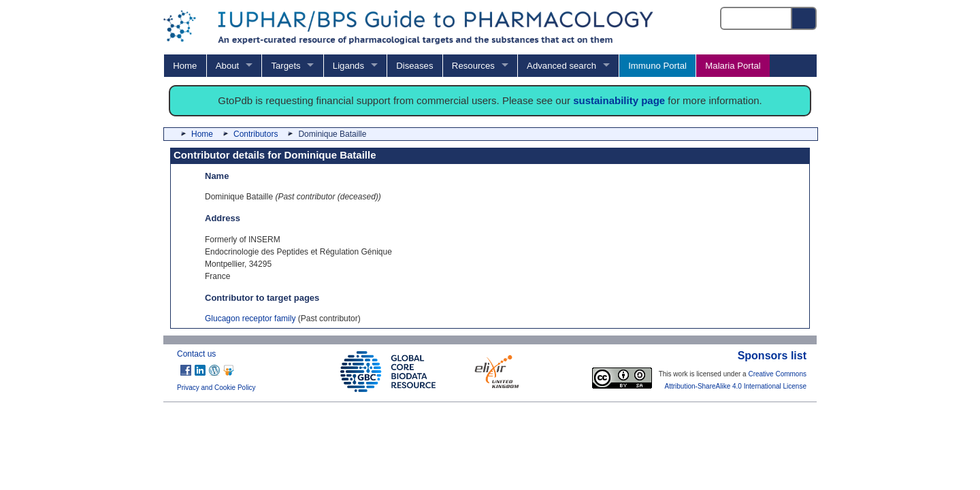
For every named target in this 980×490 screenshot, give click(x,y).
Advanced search (561, 66)
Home (185, 66)
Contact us (196, 354)
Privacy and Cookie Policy (216, 388)
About (227, 66)
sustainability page (619, 100)
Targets (285, 66)
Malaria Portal (733, 66)
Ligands (348, 66)
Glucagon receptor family (250, 318)
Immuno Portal (657, 66)
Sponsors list (772, 356)
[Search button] (804, 18)
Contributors (256, 134)
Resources (473, 66)
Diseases (414, 66)
